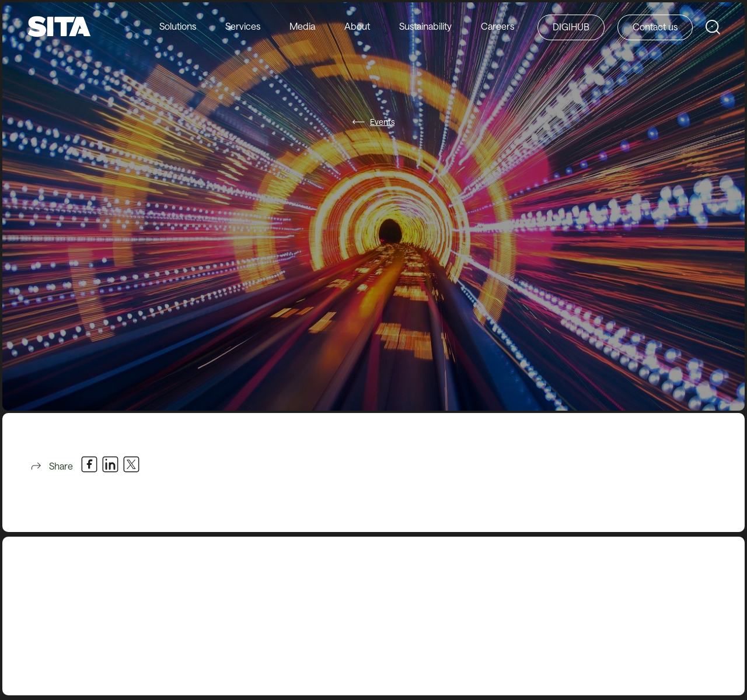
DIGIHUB (571, 27)
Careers (498, 26)
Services (243, 26)
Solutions (178, 26)
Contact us (655, 27)
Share (51, 466)
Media (302, 26)
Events (382, 122)
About (357, 26)
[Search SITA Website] (713, 27)
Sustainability (425, 26)
